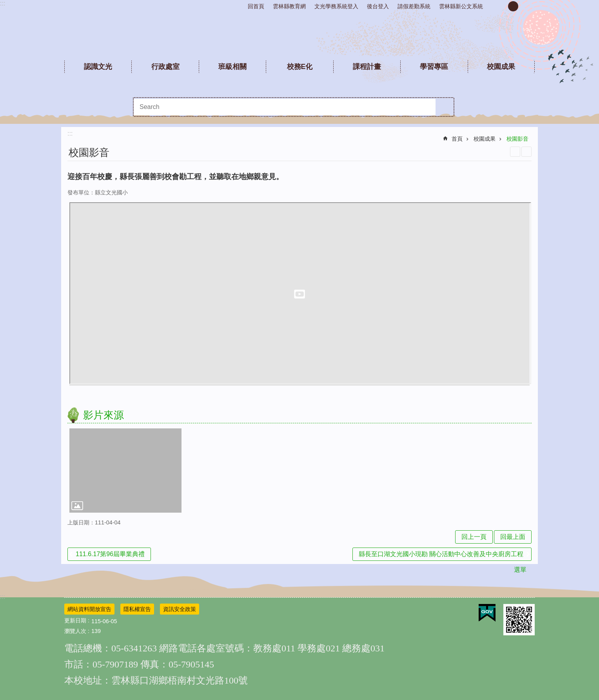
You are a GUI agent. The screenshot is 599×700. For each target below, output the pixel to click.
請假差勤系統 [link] (414, 6)
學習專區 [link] (434, 67)
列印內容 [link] (515, 152)
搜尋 (445, 107)
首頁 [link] (457, 139)
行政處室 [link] (165, 67)
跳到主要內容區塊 (4, 4)
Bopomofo (526, 152)
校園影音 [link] (517, 139)
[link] (125, 471)
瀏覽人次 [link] (75, 631)
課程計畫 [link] (367, 67)
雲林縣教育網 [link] (289, 6)
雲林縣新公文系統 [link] (461, 6)
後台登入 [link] (378, 6)
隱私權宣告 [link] (137, 609)
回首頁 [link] (256, 6)
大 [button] (526, 6)
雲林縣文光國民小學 (300, 35)
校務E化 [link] (300, 67)
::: (3, 3)
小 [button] (500, 6)
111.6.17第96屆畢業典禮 (110, 554)
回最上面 (513, 537)
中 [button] (513, 6)
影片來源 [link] (103, 415)
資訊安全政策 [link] (180, 609)
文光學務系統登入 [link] (336, 6)
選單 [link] (520, 570)
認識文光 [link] (98, 67)
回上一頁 (474, 537)
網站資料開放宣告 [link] (89, 609)
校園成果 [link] (501, 67)
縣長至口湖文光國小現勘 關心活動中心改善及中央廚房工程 (441, 554)
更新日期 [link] (75, 620)
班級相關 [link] (232, 67)
